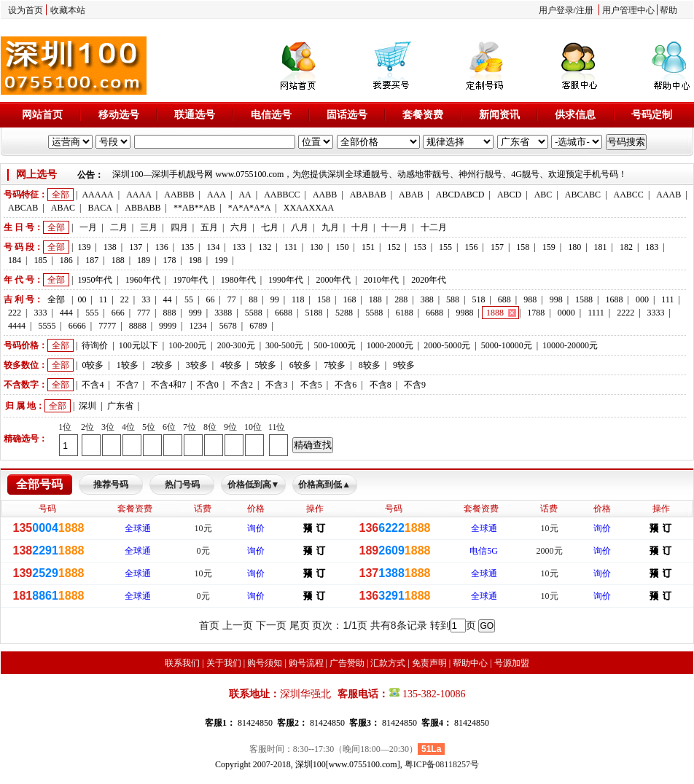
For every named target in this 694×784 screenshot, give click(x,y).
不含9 (415, 385)
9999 (168, 326)
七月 (270, 227)
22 (125, 299)
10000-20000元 (570, 345)
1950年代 (95, 280)
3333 (656, 313)
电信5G (484, 551)
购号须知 (265, 663)
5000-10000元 (507, 345)
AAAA (139, 195)
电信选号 (271, 115)
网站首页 (42, 115)
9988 (465, 313)
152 (394, 247)
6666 (77, 326)
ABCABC (583, 195)
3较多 (197, 365)
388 (427, 299)
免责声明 (429, 663)
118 (298, 299)
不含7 (128, 385)
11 (104, 299)
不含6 (346, 385)
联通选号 (195, 115)
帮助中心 (470, 663)
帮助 (668, 10)
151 (368, 247)
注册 (585, 10)
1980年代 (238, 280)
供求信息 (575, 115)
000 (642, 299)
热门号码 (182, 485)
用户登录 (556, 10)
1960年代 (143, 280)
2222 (625, 313)
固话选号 (347, 115)
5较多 (265, 365)
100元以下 (139, 345)
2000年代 (333, 280)
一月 (88, 227)
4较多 (231, 365)
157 (497, 247)
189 (144, 260)
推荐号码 (111, 485)
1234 (198, 326)
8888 (138, 326)
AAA (217, 195)
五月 (209, 227)
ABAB (411, 195)
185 (40, 260)
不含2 (242, 385)
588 (453, 299)
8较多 (370, 365)
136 (162, 247)
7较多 (335, 365)
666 (118, 313)
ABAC (63, 208)
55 (189, 299)
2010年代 (381, 280)
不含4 (93, 385)
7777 (107, 326)
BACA (100, 208)
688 (504, 299)
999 (195, 313)
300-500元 (284, 345)
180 (574, 247)
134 (213, 247)
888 (169, 313)
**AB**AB (194, 208)
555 (92, 313)
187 (92, 260)
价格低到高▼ (254, 485)
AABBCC (282, 195)
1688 (614, 299)
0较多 (93, 365)
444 (66, 313)
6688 (284, 313)
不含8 (381, 385)
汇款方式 (388, 663)
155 (445, 247)
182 (626, 247)
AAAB (668, 195)
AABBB (179, 195)
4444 (17, 326)
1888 (495, 313)
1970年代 (190, 280)
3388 (223, 313)
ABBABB (143, 208)
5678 (228, 326)
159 (549, 247)
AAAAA (97, 195)
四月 (179, 227)
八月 (300, 227)
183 (652, 247)
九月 (330, 227)
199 (221, 260)
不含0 (208, 385)
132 (265, 247)
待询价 (95, 345)
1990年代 (286, 280)
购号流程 (306, 663)
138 (110, 247)
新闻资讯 (499, 115)
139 (84, 247)
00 (82, 299)
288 (401, 299)
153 (420, 247)
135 (187, 247)
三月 (149, 227)
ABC (543, 195)
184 (15, 260)
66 (210, 299)
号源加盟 (512, 663)
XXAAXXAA (309, 208)
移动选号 (119, 115)
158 (523, 247)
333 (40, 313)
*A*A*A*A (250, 208)
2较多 (162, 365)
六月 (239, 227)
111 (667, 299)
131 (291, 247)
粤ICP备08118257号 (442, 764)
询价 (256, 528)
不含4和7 (168, 385)
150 (342, 247)
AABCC (629, 195)
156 (472, 247)
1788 (536, 313)
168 (349, 299)
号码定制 (652, 115)
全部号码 (39, 484)
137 (136, 247)
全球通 (138, 528)
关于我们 (224, 663)
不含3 (276, 385)
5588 (254, 313)
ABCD (509, 195)
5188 (313, 313)
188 (118, 260)
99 (275, 299)
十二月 (434, 227)
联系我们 (182, 663)
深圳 (87, 406)
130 (316, 247)
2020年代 (429, 280)
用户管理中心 (628, 10)
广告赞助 (347, 663)
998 (556, 299)
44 (168, 299)
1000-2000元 (390, 345)
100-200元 (187, 345)
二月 (119, 227)
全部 (61, 195)
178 (169, 260)
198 (195, 260)
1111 (596, 313)
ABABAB (368, 195)
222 (15, 313)
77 (232, 299)
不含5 (311, 385)
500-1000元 (335, 345)
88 (253, 299)
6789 (258, 326)
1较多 (128, 365)
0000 (566, 313)
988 (530, 299)
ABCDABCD (460, 195)
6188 (405, 313)
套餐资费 (423, 115)
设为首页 (26, 10)
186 (66, 260)
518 (478, 299)
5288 (344, 313)
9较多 (404, 365)
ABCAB (23, 208)
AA (245, 195)
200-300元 (236, 345)
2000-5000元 (447, 345)
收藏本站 (68, 10)
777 (144, 313)
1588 (584, 299)
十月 (360, 227)
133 (239, 247)
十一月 (394, 227)
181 (601, 247)
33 (146, 299)
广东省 (120, 406)
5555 (47, 326)
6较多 (300, 365)
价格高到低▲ (324, 485)
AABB (325, 195)
